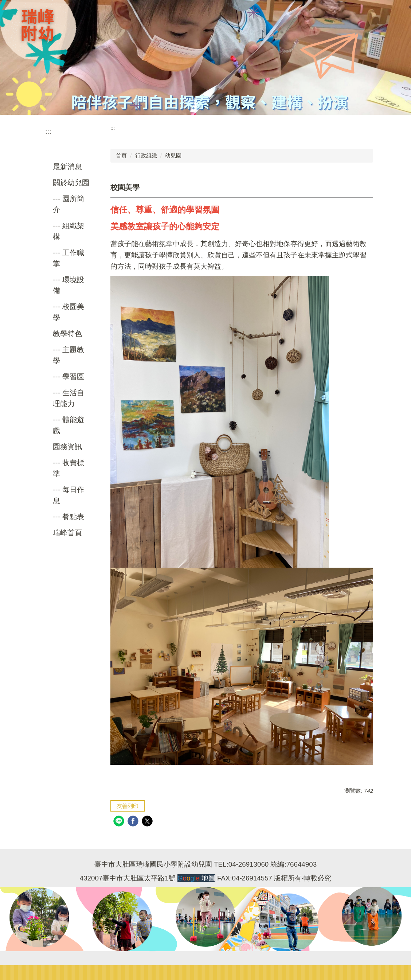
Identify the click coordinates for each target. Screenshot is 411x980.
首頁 (121, 155)
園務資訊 (67, 447)
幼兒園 (173, 155)
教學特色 (67, 334)
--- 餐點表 (68, 517)
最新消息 (67, 167)
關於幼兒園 (71, 183)
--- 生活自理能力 (68, 398)
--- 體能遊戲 (68, 425)
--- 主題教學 (68, 355)
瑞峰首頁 (67, 533)
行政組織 (146, 155)
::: (48, 131)
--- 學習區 (68, 377)
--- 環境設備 (68, 285)
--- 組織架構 (68, 231)
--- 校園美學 (68, 312)
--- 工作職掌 (68, 258)
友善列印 (128, 806)
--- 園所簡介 (68, 204)
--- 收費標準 (68, 468)
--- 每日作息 (68, 495)
